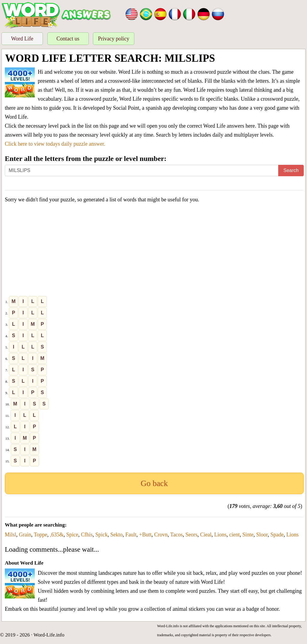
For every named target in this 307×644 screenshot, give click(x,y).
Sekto (116, 535)
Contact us (68, 39)
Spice (72, 535)
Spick (101, 535)
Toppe (41, 535)
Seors (192, 535)
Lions (221, 535)
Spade (277, 535)
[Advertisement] (154, 251)
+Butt (145, 535)
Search (291, 170)
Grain (25, 535)
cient (235, 535)
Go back (154, 483)
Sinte (248, 535)
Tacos (177, 535)
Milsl (10, 535)
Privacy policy (114, 39)
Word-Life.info (49, 635)
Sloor (262, 535)
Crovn (161, 535)
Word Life (22, 39)
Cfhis (87, 535)
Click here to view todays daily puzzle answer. (55, 144)
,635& (57, 535)
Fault (131, 535)
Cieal (206, 535)
